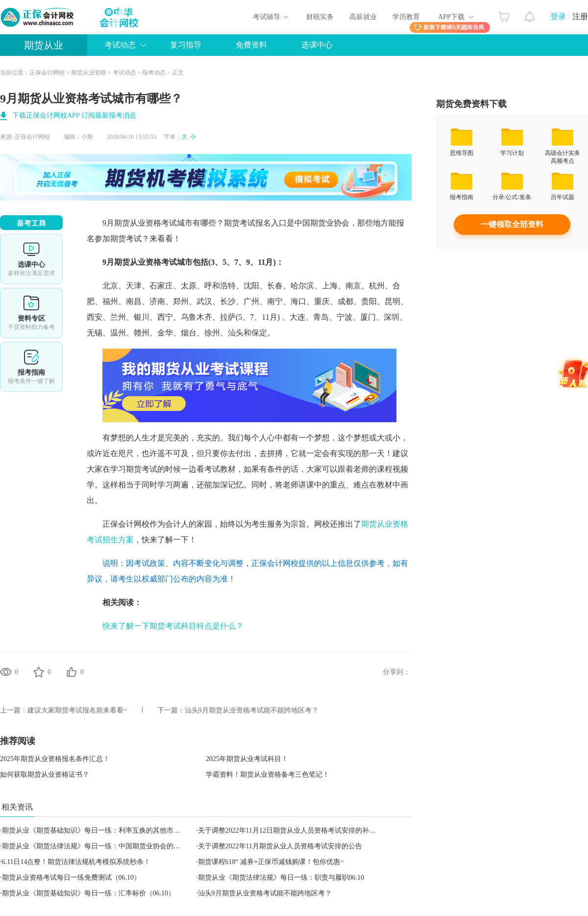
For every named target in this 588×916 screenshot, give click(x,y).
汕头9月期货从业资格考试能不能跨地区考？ (252, 710)
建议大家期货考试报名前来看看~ (77, 710)
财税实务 (320, 17)
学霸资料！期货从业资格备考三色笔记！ (268, 775)
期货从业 (44, 45)
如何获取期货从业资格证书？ (45, 775)
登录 (558, 16)
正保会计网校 (47, 73)
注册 (580, 16)
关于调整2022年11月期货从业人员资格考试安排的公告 (280, 846)
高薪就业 (363, 17)
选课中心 (317, 45)
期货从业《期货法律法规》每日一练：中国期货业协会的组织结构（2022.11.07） (123, 846)
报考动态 (154, 73)
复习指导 (186, 45)
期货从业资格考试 (146, 223)
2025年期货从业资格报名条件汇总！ (55, 759)
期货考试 (126, 239)
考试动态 (120, 45)
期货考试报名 (247, 223)
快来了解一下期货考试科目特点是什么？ (173, 626)
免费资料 (251, 45)
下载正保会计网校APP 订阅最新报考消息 (74, 115)
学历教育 (406, 17)
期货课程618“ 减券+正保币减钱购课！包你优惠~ (271, 862)
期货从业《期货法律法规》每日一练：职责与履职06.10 (281, 878)
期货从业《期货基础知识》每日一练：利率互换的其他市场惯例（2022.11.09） (120, 830)
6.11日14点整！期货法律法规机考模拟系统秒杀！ (76, 862)
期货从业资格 (89, 73)
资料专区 (31, 313)
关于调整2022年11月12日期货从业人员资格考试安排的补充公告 (294, 830)
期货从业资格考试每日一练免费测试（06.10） (72, 878)
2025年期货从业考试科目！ (247, 759)
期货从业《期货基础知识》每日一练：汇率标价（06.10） (89, 893)
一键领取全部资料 (512, 224)
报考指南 (31, 367)
